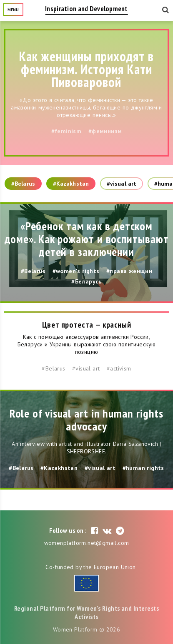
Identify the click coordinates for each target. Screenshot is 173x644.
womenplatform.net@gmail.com (87, 543)
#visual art (122, 184)
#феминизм (105, 131)
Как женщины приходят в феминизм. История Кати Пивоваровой (87, 69)
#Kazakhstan (71, 184)
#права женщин (129, 271)
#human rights (143, 468)
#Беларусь (86, 281)
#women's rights (76, 271)
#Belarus (23, 184)
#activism (119, 368)
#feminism (66, 131)
